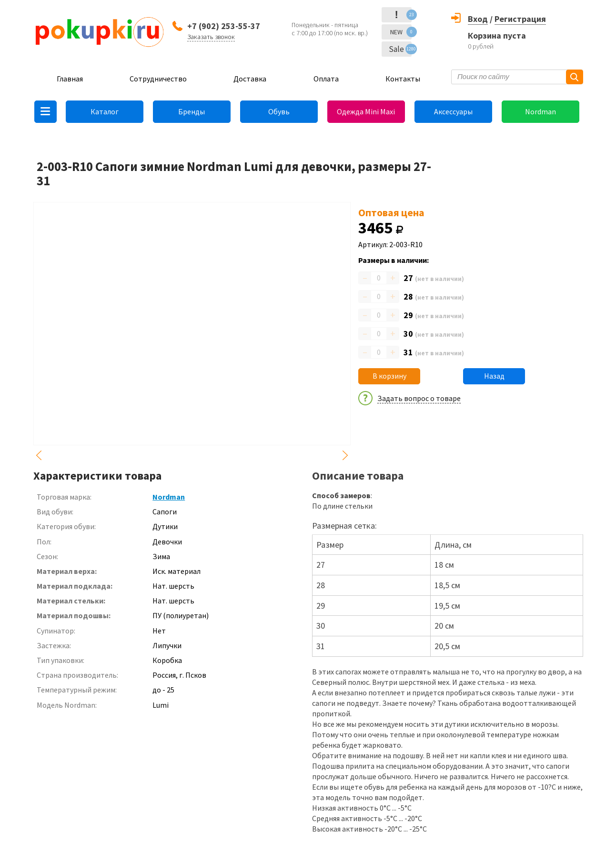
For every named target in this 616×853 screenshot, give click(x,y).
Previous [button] (39, 455)
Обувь (279, 111)
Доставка (250, 79)
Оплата (326, 79)
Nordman (540, 111)
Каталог (105, 111)
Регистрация (520, 19)
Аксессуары (453, 111)
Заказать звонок (211, 37)
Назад (494, 376)
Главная (70, 79)
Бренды (192, 111)
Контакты (403, 79)
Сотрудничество (158, 79)
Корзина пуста (497, 35)
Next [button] (345, 455)
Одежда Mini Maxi (366, 111)
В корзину (389, 376)
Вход (478, 19)
